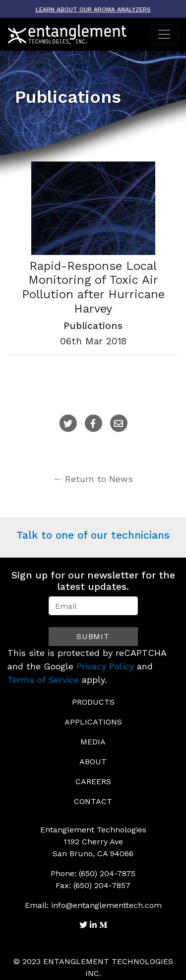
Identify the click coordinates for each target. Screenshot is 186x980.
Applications (93, 722)
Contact (93, 801)
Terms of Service (43, 680)
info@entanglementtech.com (106, 905)
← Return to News (93, 479)
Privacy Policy (105, 666)
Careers (93, 781)
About (93, 762)
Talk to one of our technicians (93, 535)
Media (93, 742)
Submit (93, 636)
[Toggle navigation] (164, 34)
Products (93, 702)
